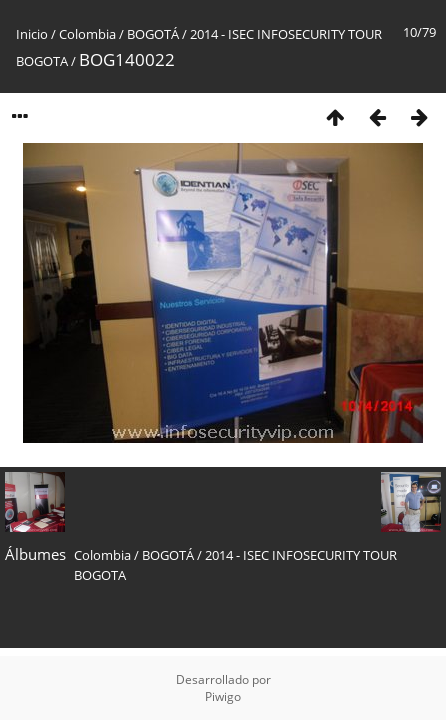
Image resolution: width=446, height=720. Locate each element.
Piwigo (223, 696)
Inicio (32, 34)
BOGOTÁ (153, 34)
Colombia (87, 34)
